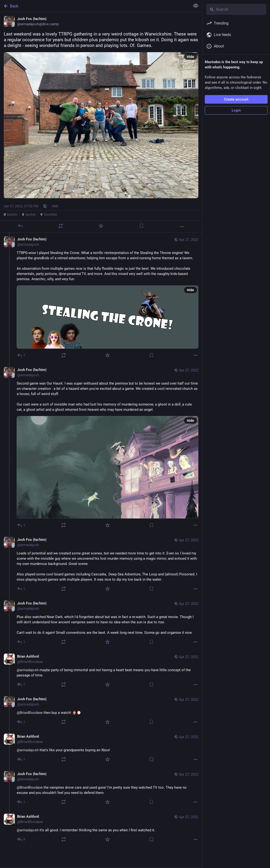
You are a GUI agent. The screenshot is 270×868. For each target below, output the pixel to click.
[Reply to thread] (21, 355)
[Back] (95, 6)
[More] (182, 227)
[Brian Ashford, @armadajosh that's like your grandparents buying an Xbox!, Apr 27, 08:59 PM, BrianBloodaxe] (101, 749)
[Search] (236, 9)
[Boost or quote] (61, 226)
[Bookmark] (141, 226)
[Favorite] (101, 226)
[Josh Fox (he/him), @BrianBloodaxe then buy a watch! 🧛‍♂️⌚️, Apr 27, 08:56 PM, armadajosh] (101, 711)
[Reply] (20, 226)
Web (55, 206)
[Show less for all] (196, 6)
